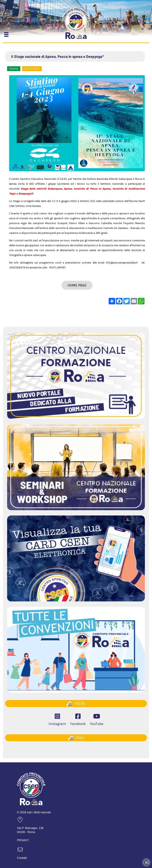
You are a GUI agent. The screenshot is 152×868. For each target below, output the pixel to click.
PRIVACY (23, 840)
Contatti (22, 858)
